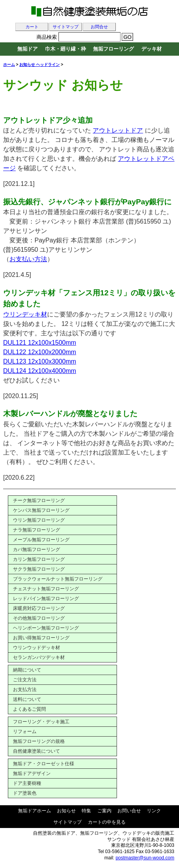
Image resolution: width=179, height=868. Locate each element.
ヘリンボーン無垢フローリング (46, 628)
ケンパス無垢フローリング (41, 510)
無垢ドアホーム (35, 811)
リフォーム (25, 732)
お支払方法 (25, 690)
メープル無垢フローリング (41, 540)
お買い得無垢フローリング (41, 638)
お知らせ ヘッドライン (39, 65)
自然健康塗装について (37, 751)
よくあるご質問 (29, 709)
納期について (27, 670)
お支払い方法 (28, 259)
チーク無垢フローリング (39, 500)
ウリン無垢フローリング (39, 520)
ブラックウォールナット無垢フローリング (58, 579)
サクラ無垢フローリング (39, 569)
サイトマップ (66, 27)
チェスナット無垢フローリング (46, 589)
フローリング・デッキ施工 (41, 722)
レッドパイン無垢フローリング (46, 599)
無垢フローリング (113, 49)
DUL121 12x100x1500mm (40, 343)
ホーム (9, 65)
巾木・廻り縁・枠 (66, 49)
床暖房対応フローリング (39, 608)
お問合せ (99, 27)
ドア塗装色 (25, 793)
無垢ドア (27, 49)
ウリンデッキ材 (25, 314)
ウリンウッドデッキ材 (37, 648)
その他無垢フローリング (39, 618)
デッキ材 (152, 49)
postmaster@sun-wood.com (145, 858)
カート (32, 27)
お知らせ (66, 811)
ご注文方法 (25, 680)
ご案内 (104, 811)
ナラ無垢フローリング (37, 530)
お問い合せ (129, 811)
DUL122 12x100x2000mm (40, 352)
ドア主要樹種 (27, 783)
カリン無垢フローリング (39, 559)
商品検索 (47, 37)
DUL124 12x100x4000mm (40, 371)
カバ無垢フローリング (37, 550)
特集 (86, 811)
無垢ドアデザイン (32, 773)
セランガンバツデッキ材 (39, 657)
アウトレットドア (118, 130)
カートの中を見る (107, 822)
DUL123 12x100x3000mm (40, 361)
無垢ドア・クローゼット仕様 (44, 764)
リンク (154, 811)
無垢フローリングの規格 (39, 741)
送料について (27, 699)
